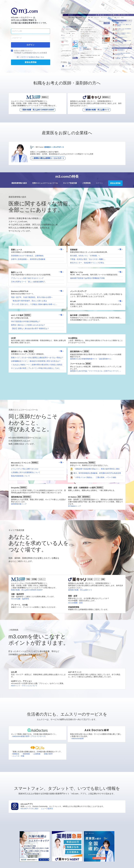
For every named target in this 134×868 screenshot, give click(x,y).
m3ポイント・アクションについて (24, 686)
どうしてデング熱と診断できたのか (25, 469)
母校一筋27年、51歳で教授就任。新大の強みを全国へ (32, 297)
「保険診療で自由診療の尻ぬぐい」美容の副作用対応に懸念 (97, 469)
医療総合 (15, 754)
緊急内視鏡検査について (20, 476)
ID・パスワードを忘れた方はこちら (30, 57)
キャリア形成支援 (70, 183)
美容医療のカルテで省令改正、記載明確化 (27, 256)
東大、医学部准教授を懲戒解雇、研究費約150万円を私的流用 (97, 473)
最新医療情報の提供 (19, 183)
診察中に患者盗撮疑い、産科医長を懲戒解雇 (28, 259)
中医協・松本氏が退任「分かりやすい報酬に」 (88, 259)
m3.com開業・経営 (75, 603)
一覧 (61, 249)
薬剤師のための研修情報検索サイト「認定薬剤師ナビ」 (91, 359)
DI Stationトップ (74, 506)
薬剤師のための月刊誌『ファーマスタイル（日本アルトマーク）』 (96, 371)
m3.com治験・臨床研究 (20, 599)
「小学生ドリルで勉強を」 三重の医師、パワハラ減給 (95, 477)
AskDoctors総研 (77, 738)
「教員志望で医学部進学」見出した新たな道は (29, 301)
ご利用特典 (86, 183)
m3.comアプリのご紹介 (30, 809)
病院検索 (26, 754)
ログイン (99, 183)
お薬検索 (36, 754)
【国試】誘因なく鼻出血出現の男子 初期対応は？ (30, 328)
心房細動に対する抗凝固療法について (26, 472)
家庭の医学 (48, 754)
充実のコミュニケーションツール (45, 183)
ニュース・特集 (18, 756)
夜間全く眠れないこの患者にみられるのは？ (28, 325)
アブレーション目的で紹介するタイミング (27, 278)
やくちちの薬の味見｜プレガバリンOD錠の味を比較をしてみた (35, 368)
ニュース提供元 (47, 809)
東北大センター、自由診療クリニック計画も (87, 263)
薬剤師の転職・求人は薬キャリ (80, 590)
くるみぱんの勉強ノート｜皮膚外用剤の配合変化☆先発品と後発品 (37, 365)
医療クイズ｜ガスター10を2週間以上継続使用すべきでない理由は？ (37, 358)
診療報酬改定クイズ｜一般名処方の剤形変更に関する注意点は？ (36, 361)
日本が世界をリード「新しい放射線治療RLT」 (29, 282)
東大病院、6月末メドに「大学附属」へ (85, 256)
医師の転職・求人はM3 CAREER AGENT (27, 590)
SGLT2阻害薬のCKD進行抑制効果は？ (26, 321)
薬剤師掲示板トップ (19, 504)
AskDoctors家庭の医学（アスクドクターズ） (29, 736)
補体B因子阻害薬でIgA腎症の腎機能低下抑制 (87, 278)
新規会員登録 (115, 183)
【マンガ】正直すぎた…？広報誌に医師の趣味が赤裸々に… (34, 304)
